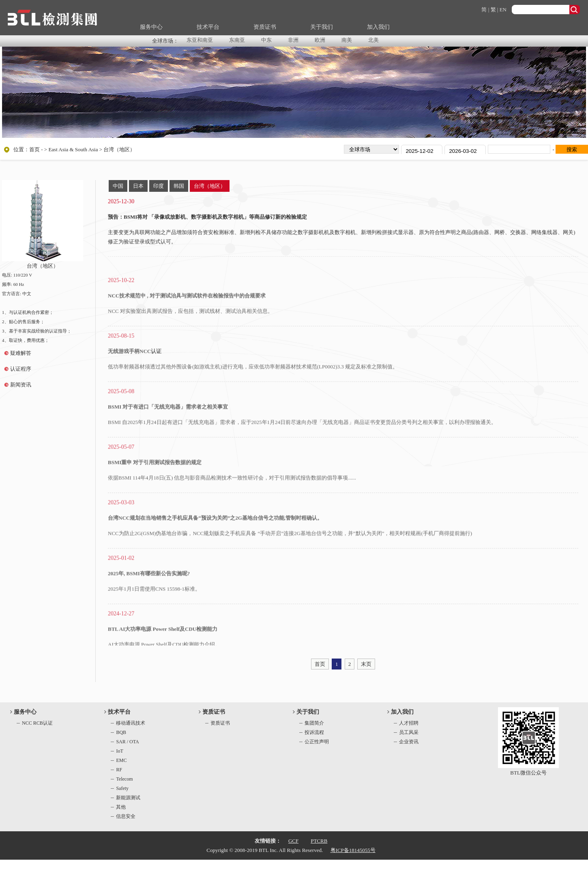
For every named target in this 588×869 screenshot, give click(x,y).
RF (119, 770)
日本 (138, 186)
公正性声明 (317, 742)
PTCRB (319, 841)
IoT (119, 751)
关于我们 (322, 27)
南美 (347, 40)
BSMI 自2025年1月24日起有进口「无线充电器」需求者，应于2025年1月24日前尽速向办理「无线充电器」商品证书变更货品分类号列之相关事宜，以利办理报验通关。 (302, 439)
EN (503, 10)
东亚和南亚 (200, 40)
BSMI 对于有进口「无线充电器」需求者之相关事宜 (168, 424)
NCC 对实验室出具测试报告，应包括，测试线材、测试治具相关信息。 (190, 328)
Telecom (124, 779)
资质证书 (265, 27)
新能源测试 (128, 798)
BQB (121, 732)
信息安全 (126, 816)
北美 (373, 40)
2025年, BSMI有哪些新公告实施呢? (149, 590)
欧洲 (320, 40)
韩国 (179, 186)
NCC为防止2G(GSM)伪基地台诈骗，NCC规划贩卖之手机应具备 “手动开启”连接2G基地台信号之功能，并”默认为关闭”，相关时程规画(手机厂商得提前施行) (290, 550)
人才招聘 (409, 723)
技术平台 (208, 27)
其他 (121, 807)
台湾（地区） (210, 186)
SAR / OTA (127, 742)
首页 (34, 149)
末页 (366, 664)
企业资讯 (409, 742)
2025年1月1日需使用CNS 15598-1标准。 (154, 606)
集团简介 (314, 723)
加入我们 (378, 27)
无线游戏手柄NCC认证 (135, 368)
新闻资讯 (21, 385)
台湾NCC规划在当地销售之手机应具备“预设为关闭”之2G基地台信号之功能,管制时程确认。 (215, 535)
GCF (293, 841)
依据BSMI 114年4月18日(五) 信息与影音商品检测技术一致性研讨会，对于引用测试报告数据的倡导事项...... (232, 495)
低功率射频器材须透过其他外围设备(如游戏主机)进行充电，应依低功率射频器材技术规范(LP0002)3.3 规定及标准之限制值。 (253, 383)
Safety (122, 788)
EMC (121, 760)
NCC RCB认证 (37, 723)
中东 (266, 40)
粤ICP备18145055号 (353, 850)
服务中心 (151, 27)
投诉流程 (314, 732)
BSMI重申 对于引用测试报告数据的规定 (155, 479)
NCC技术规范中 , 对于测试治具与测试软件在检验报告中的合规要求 (187, 312)
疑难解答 (21, 353)
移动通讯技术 (131, 723)
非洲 (293, 40)
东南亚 (237, 40)
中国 (118, 186)
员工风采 (409, 732)
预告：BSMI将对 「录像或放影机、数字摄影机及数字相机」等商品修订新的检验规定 (207, 219)
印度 (159, 186)
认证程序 (21, 369)
